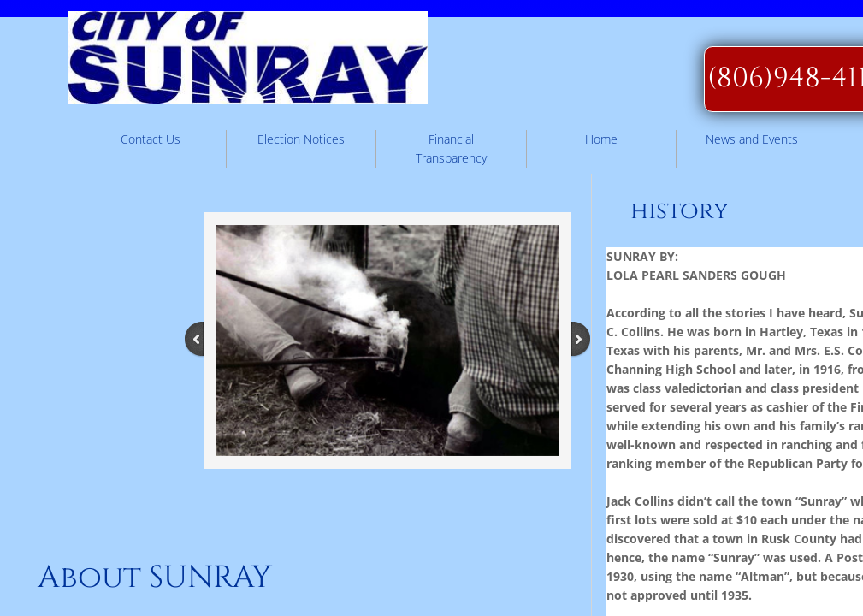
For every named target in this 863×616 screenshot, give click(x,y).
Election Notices (301, 139)
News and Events (752, 139)
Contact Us (151, 139)
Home (601, 139)
